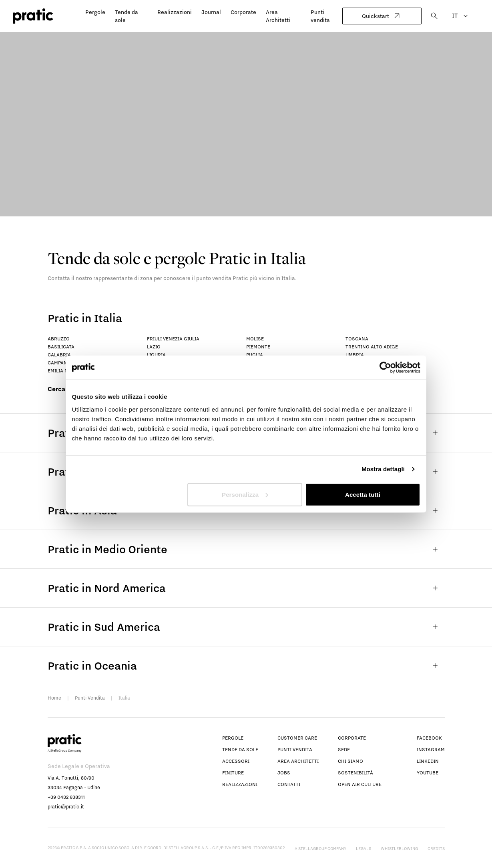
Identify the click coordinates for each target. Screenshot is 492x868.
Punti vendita (295, 749)
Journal (211, 12)
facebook (429, 738)
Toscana (357, 339)
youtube (428, 773)
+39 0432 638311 (66, 797)
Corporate (243, 12)
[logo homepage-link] (33, 16)
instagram (431, 749)
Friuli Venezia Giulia (173, 339)
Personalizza (245, 494)
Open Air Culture (360, 784)
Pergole (95, 12)
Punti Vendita (90, 698)
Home (54, 698)
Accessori (236, 761)
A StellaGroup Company (320, 848)
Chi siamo (350, 761)
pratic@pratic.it (66, 807)
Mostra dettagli (383, 469)
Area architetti (298, 761)
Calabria (59, 355)
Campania (60, 363)
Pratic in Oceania (246, 666)
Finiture (233, 773)
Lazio (154, 347)
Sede (344, 749)
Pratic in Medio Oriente (246, 549)
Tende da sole (240, 749)
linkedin (428, 761)
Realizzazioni (175, 12)
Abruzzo (59, 339)
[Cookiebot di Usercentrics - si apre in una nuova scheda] (385, 368)
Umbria (355, 355)
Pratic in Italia (85, 318)
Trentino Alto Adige (372, 347)
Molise (255, 339)
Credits (436, 848)
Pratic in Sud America (246, 627)
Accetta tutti (363, 494)
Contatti (289, 784)
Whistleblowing (399, 848)
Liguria (156, 355)
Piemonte (258, 347)
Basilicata (61, 347)
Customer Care (297, 738)
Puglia (255, 355)
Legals (363, 848)
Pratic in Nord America (246, 588)
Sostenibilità (355, 773)
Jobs (284, 773)
